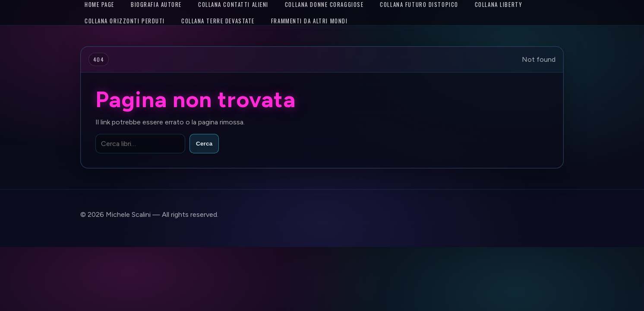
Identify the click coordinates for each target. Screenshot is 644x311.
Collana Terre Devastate (218, 21)
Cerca (204, 144)
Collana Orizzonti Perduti (125, 21)
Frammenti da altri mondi (309, 21)
